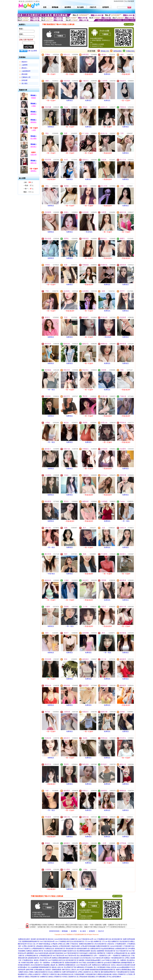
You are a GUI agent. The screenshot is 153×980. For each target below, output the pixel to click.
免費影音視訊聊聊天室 (86, 944)
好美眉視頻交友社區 (67, 974)
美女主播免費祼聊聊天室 (85, 956)
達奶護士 (33, 171)
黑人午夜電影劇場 (100, 967)
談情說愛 (24, 80)
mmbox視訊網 (74, 958)
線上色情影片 (47, 970)
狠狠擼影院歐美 (95, 970)
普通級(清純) (130, 51)
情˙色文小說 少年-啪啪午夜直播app (39, 944)
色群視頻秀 (22, 970)
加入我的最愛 (130, 1)
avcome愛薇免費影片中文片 (126, 967)
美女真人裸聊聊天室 (55, 972)
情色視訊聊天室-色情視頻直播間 (76, 949)
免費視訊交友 (50, 949)
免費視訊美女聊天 (24, 939)
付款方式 (101, 931)
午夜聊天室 (110, 953)
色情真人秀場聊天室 (119, 974)
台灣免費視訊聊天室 (32, 956)
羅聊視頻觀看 (57, 970)
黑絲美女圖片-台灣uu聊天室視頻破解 (83, 946)
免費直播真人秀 (103, 977)
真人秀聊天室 (96, 972)
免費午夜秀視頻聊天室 (70, 972)
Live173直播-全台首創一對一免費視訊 (114, 960)
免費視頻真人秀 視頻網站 (85, 967)
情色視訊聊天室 (110, 951)
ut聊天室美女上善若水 (69, 970)
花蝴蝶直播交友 (70, 965)
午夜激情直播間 (79, 974)
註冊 (29, 51)
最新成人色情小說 (57, 967)
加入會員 (83, 931)
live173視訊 (83, 963)
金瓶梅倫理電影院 (126, 963)
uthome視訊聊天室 (100, 944)
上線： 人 (28, 182)
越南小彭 (33, 163)
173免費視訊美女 (27, 960)
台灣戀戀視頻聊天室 (38, 949)
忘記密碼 (34, 51)
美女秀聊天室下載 (70, 967)
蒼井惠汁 (33, 147)
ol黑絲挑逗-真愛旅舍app (44, 946)
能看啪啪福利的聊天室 (108, 970)
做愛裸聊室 (30, 953)
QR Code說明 (129, 24)
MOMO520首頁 (54, 931)
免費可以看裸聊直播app (124, 970)
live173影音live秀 (58, 956)
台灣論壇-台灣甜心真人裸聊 (60, 944)
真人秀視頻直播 (82, 977)
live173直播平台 (25, 949)
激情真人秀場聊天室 (40, 960)
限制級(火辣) (105, 51)
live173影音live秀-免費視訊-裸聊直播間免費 (54, 958)
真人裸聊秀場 (60, 965)
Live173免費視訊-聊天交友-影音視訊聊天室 (62, 960)
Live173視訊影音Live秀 (85, 939)
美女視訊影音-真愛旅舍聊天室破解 (55, 951)
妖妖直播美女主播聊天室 (95, 963)
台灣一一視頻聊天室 (100, 956)
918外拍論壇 (83, 953)
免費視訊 (107, 74)
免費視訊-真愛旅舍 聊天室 (35, 951)
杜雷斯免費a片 (23, 967)
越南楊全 (33, 122)
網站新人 (24, 68)
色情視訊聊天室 (60, 949)
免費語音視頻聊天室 (103, 946)
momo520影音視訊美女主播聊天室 (66, 939)
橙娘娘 (33, 98)
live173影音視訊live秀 (47, 941)
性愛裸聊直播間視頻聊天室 (31, 941)
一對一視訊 (51, 390)
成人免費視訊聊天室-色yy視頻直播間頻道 (101, 949)
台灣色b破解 (38, 970)
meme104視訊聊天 (116, 946)
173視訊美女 (74, 944)
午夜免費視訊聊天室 (117, 958)
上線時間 (24, 65)
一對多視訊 (88, 232)
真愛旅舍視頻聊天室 (72, 963)
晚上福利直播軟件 (115, 977)
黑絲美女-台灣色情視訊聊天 (62, 946)
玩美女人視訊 (115, 965)
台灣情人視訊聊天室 (29, 946)
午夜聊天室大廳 (54, 974)
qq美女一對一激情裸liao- (42, 963)
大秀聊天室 (45, 974)
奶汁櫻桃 (33, 138)
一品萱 (33, 130)
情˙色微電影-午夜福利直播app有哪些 (89, 960)
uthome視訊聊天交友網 (127, 965)
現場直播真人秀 (93, 977)
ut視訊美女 (111, 944)
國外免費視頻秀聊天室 (108, 972)
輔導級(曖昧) (118, 51)
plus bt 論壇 (81, 970)
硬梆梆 (87, 970)
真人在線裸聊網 (33, 967)
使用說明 (92, 931)
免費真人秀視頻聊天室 (32, 977)
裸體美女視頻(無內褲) (105, 974)
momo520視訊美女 (85, 958)
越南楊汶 (33, 114)
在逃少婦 (33, 155)
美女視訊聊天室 (125, 941)
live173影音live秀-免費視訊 (101, 958)
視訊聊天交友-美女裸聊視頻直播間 (79, 951)
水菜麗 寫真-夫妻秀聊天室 (97, 953)
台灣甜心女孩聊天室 (34, 974)
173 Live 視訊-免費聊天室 (93, 941)
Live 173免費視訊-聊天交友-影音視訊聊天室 (108, 939)
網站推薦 (24, 74)
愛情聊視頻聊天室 (45, 967)
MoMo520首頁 (119, 1)
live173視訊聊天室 (122, 951)
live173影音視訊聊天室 (71, 953)
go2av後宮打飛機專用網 (112, 963)
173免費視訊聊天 (120, 944)
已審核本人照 (26, 77)
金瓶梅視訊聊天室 (33, 958)
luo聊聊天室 (44, 977)
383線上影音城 (111, 967)
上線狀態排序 (26, 71)
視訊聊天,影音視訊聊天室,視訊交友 (42, 939)
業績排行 (24, 62)
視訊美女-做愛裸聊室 (98, 951)
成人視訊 (24, 83)
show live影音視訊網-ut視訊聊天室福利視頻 (49, 953)
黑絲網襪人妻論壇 (49, 965)
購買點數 (65, 931)
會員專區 (74, 931)
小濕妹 (33, 106)
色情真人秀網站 (29, 972)
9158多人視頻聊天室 (69, 977)
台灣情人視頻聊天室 (84, 972)
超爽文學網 (30, 970)
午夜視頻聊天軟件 (91, 974)
